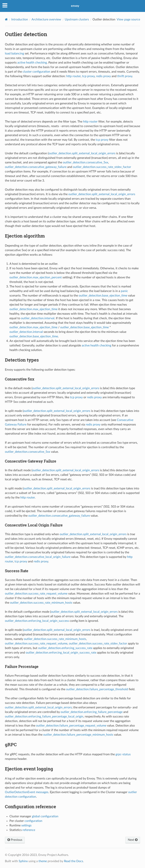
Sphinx (23, 861)
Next (133, 840)
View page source (128, 19)
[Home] (6, 19)
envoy (75, 6)
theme (43, 861)
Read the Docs (74, 861)
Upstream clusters (77, 19)
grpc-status (123, 754)
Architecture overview (46, 19)
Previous (15, 840)
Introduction (20, 19)
